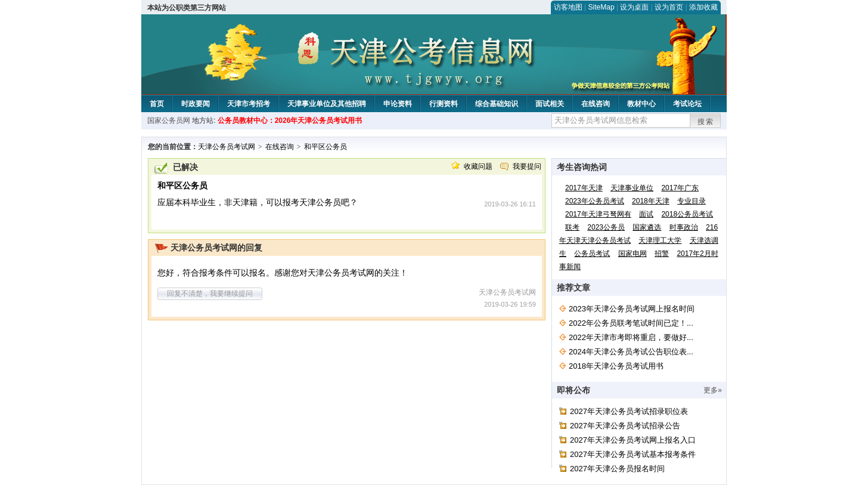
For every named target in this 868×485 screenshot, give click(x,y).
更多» (713, 390)
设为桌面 (634, 7)
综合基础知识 (497, 104)
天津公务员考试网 (227, 147)
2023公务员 (606, 227)
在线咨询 (596, 104)
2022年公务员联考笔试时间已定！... (631, 323)
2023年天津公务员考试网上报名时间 (632, 309)
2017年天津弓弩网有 (598, 214)
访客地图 (568, 7)
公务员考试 (592, 254)
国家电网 (633, 254)
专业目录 (692, 201)
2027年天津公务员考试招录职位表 (629, 411)
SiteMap (602, 7)
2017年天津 (584, 188)
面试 (646, 214)
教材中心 (641, 104)
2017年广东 (680, 188)
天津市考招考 (249, 104)
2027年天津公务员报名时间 (617, 469)
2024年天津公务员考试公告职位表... (631, 352)
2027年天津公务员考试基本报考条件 (633, 454)
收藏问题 (478, 166)
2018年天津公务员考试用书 (616, 366)
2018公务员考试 (687, 214)
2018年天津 (651, 201)
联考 (572, 227)
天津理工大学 (660, 240)
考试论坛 (687, 104)
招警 (662, 254)
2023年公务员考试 (595, 201)
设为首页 (669, 7)
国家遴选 (647, 227)
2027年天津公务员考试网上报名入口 (633, 440)
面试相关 (550, 104)
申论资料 (398, 104)
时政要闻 (196, 104)
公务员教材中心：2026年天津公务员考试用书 (290, 121)
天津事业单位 (632, 188)
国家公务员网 (169, 121)
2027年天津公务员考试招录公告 (625, 426)
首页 (157, 104)
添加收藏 (703, 7)
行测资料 (444, 104)
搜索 (706, 122)
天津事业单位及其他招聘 (327, 104)
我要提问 (527, 166)
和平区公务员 (325, 147)
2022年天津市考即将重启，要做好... (631, 337)
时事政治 (684, 227)
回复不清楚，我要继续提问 (210, 294)
